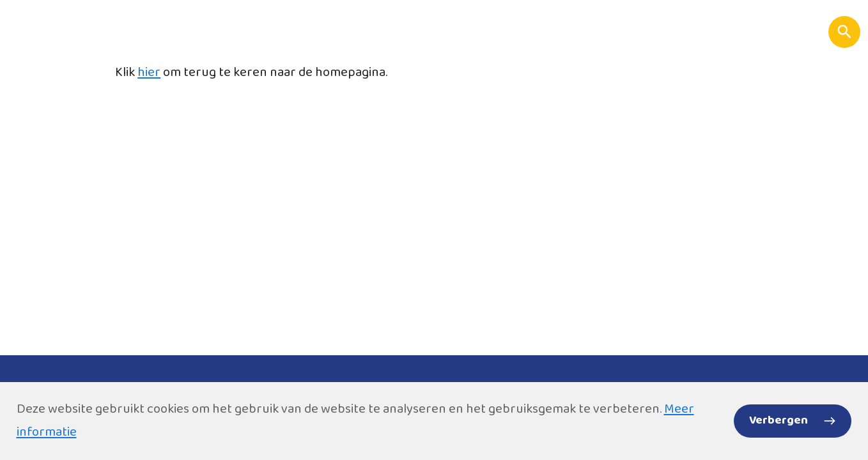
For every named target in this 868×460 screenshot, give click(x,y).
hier (149, 73)
